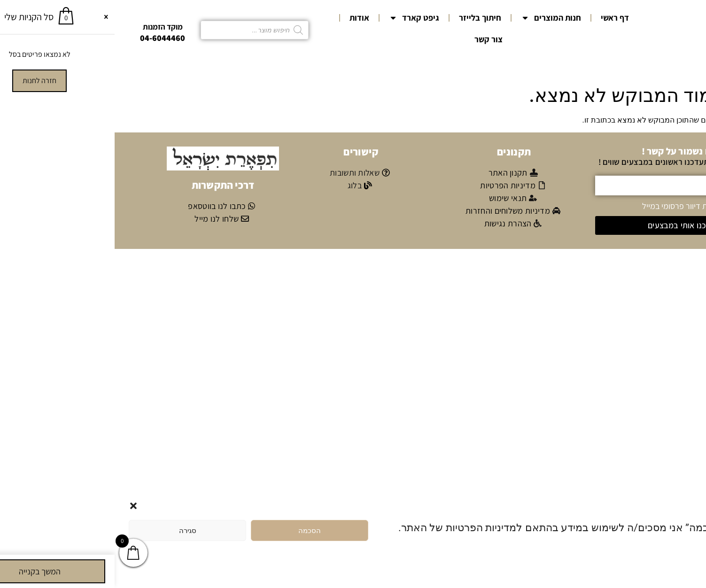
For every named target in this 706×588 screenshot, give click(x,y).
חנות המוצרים (436, 18)
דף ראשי (500, 18)
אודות (245, 18)
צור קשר (374, 39)
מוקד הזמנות (48, 27)
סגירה (73, 531)
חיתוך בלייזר (365, 18)
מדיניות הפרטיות (652, 550)
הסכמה (195, 531)
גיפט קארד (299, 18)
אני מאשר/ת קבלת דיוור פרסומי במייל (587, 205)
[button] (19, 506)
